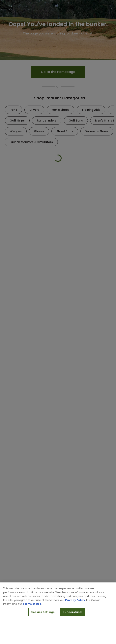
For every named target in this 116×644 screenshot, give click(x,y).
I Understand (73, 612)
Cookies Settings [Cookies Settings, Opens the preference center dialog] (43, 612)
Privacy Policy (75, 600)
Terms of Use (32, 604)
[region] (58, 613)
